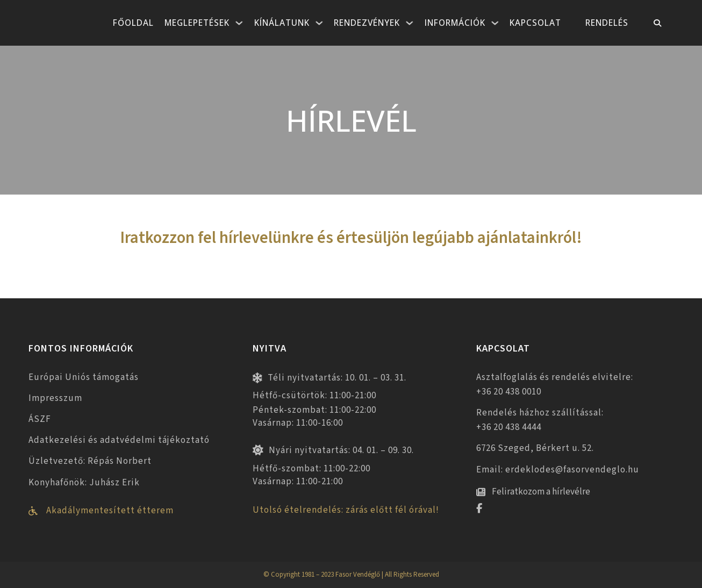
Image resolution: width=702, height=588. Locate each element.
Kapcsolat (535, 23)
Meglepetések (197, 23)
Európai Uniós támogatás (84, 377)
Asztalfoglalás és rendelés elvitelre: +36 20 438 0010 (555, 385)
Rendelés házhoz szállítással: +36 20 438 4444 (540, 420)
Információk (455, 23)
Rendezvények (367, 23)
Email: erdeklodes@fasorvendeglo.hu (558, 470)
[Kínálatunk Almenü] (319, 23)
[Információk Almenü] (495, 23)
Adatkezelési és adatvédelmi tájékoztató (119, 440)
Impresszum (55, 398)
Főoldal (133, 23)
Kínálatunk (282, 23)
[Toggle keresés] (657, 23)
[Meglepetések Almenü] (239, 23)
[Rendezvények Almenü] (410, 23)
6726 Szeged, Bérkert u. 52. (535, 448)
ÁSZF (40, 419)
